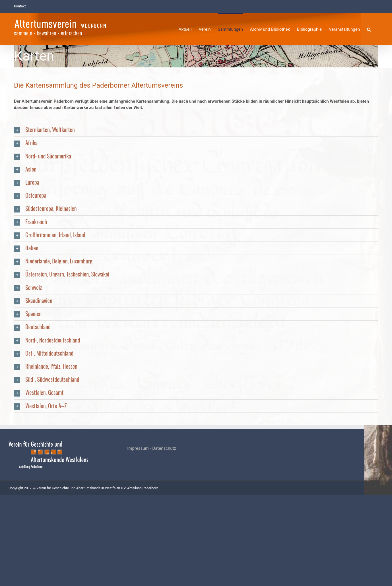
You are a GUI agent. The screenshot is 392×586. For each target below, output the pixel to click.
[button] (369, 29)
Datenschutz (178, 539)
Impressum (152, 539)
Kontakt (20, 6)
